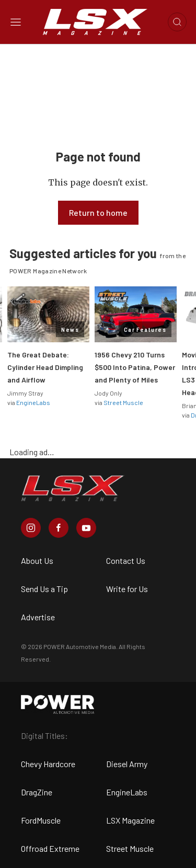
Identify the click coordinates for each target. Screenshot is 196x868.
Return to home (98, 212)
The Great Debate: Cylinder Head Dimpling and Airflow (45, 367)
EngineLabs (33, 402)
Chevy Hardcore (48, 764)
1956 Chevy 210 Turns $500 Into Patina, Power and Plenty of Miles (135, 367)
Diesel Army (127, 764)
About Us (37, 560)
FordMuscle (41, 820)
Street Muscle (123, 402)
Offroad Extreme (50, 848)
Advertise (38, 617)
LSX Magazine (130, 820)
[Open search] (177, 22)
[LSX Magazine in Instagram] (31, 528)
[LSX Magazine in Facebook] (59, 528)
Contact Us (126, 560)
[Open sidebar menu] (16, 22)
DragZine (37, 792)
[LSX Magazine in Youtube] (86, 528)
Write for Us (127, 589)
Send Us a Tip (44, 589)
